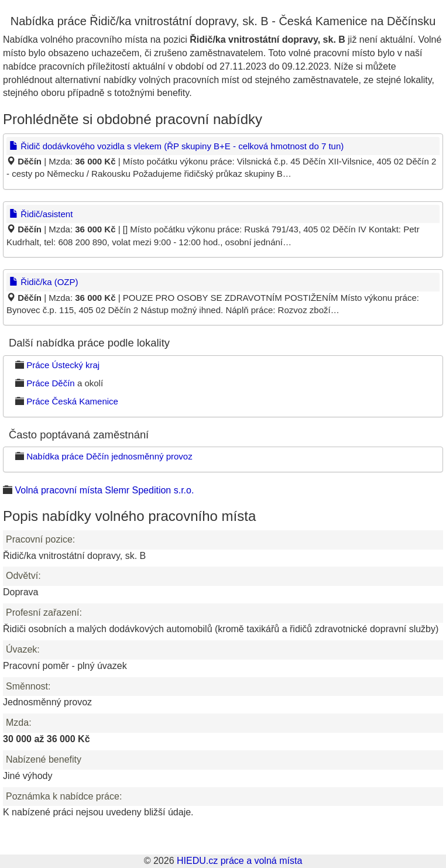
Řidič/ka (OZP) (44, 282)
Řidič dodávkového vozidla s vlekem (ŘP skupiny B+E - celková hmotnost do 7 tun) (176, 146)
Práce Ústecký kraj (63, 365)
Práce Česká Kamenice (72, 401)
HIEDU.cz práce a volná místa (239, 861)
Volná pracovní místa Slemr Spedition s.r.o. (104, 490)
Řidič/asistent (41, 214)
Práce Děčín (51, 383)
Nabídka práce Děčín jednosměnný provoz (109, 456)
